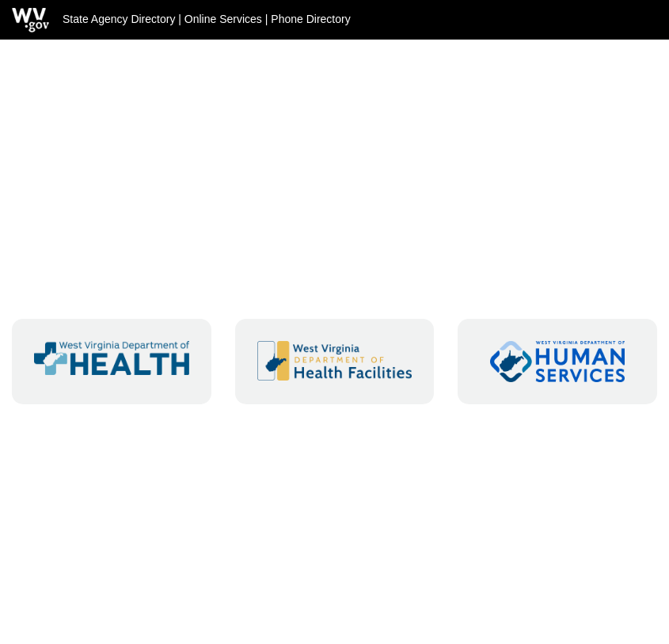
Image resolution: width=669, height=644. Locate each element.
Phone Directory (310, 19)
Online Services (223, 19)
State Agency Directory (119, 19)
